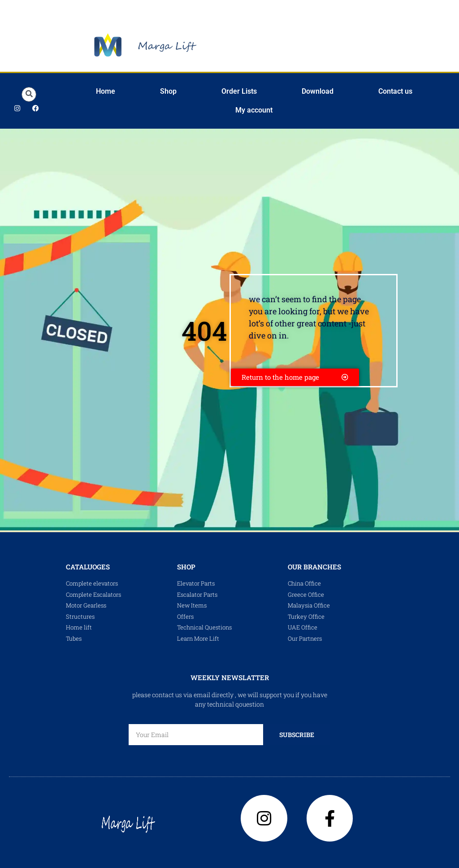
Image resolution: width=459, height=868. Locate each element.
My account (254, 110)
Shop (168, 91)
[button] (29, 94)
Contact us (395, 91)
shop (186, 567)
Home (106, 91)
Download (318, 91)
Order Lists (239, 91)
